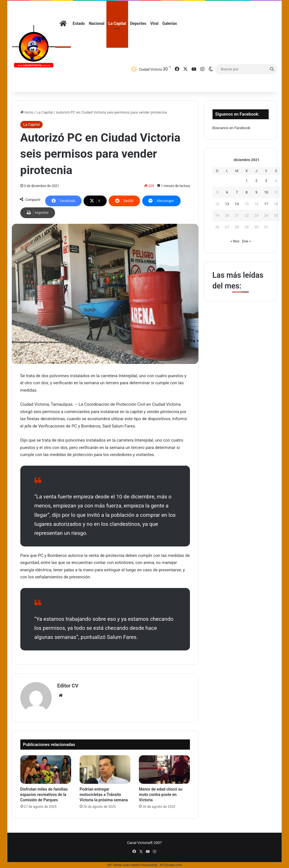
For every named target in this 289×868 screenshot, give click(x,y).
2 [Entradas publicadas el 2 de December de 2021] (256, 181)
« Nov (235, 241)
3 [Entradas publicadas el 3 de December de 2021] (266, 181)
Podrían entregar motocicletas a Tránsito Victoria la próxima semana (104, 795)
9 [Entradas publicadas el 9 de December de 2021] (256, 192)
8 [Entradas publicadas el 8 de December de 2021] (247, 192)
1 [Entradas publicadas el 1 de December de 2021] (247, 181)
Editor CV (68, 686)
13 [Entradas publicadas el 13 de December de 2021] (227, 204)
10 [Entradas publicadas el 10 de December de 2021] (266, 192)
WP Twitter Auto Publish (124, 865)
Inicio (27, 112)
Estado (79, 23)
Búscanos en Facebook (231, 128)
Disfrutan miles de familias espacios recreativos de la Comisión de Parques (44, 795)
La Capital (117, 23)
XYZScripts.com (171, 865)
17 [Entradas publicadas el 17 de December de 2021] (266, 204)
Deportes (138, 23)
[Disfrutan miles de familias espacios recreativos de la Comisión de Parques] (46, 770)
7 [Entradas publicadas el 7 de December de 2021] (237, 192)
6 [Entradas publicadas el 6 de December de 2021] (227, 192)
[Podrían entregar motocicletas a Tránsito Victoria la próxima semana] (105, 770)
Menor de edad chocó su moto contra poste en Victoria (161, 795)
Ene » (247, 241)
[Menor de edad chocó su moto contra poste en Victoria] (164, 770)
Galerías (170, 23)
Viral (154, 23)
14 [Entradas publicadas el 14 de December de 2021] (237, 204)
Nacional (97, 23)
